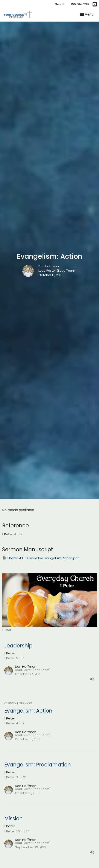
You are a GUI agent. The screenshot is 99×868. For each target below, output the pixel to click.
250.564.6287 (80, 4)
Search (60, 4)
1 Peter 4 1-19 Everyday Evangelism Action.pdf (40, 558)
